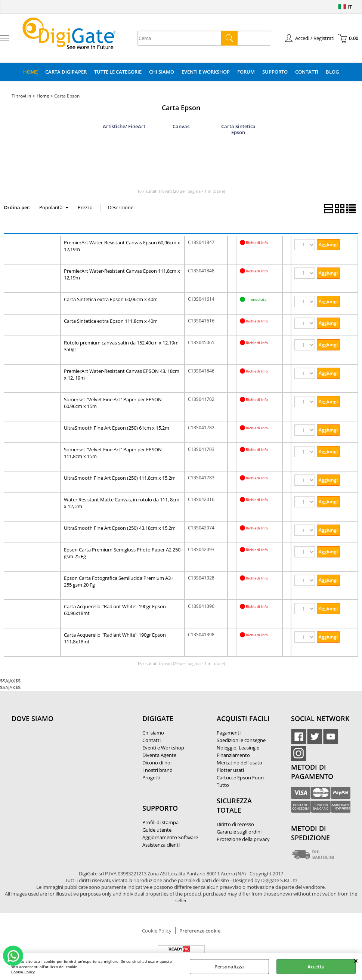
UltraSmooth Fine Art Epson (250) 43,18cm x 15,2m (120, 528)
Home (30, 72)
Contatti (307, 72)
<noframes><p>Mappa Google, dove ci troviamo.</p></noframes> (68, 768)
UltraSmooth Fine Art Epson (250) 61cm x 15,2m (117, 428)
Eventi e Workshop (206, 72)
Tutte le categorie (118, 72)
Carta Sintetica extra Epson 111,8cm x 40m (111, 321)
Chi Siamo (162, 72)
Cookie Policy (23, 972)
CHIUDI (356, 961)
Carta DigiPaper (66, 72)
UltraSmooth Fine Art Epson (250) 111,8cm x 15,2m (120, 478)
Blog (332, 72)
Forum (246, 72)
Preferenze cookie (200, 931)
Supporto (275, 72)
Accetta (316, 967)
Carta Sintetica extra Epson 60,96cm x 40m (111, 299)
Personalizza (229, 967)
